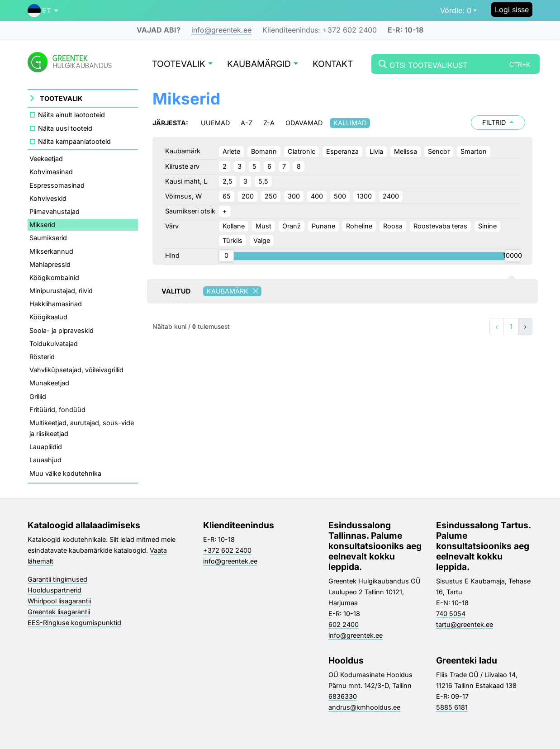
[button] (43, 10)
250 (271, 196)
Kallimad (350, 123)
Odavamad (304, 123)
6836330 (343, 696)
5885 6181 (452, 707)
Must (263, 226)
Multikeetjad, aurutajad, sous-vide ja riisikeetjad (82, 428)
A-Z (247, 123)
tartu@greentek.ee (465, 624)
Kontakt (333, 64)
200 (248, 196)
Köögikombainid (54, 277)
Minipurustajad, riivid (61, 291)
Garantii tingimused (57, 579)
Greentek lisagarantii (59, 612)
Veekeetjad (46, 159)
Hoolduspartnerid (55, 590)
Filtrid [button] (498, 122)
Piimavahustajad (55, 211)
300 (294, 196)
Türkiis (233, 240)
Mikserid (42, 225)
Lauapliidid (46, 447)
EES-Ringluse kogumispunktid (74, 623)
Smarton (474, 151)
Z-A (269, 123)
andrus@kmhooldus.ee (364, 707)
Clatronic (301, 151)
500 (340, 196)
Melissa (406, 151)
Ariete (231, 151)
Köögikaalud (48, 317)
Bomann (264, 151)
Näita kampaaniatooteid (74, 141)
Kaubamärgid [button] (263, 64)
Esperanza (342, 151)
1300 (364, 196)
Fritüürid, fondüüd (57, 410)
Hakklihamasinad (56, 304)
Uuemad (215, 123)
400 (317, 196)
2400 (391, 196)
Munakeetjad (49, 383)
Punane (323, 226)
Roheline (359, 226)
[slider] (226, 256)
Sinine (487, 226)
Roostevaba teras (440, 226)
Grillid (38, 396)
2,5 (228, 181)
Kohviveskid (48, 198)
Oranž (292, 226)
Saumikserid (48, 238)
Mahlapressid (50, 264)
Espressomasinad (57, 185)
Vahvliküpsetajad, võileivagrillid (76, 370)
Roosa (393, 226)
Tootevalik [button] (182, 64)
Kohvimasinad (51, 172)
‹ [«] (497, 327)
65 (227, 196)
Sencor (439, 151)
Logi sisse (512, 9)
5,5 (263, 181)
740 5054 (451, 614)
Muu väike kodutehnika (65, 473)
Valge (262, 240)
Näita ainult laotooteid (71, 115)
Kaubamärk (234, 291)
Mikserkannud (51, 251)
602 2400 (344, 624)
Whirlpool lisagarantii (59, 601)
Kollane (234, 226)
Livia (376, 151)
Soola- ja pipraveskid (62, 330)
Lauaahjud (45, 460)
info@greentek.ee (221, 30)
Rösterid (42, 357)
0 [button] (456, 10)
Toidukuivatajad (54, 344)
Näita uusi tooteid (65, 128)
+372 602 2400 (227, 550)
